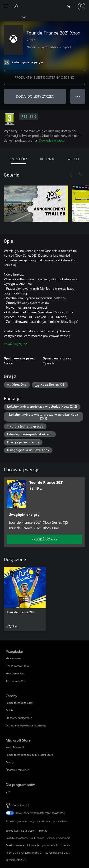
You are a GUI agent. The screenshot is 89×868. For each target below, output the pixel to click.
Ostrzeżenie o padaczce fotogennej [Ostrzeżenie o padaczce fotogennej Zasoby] (26, 725)
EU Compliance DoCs (58, 853)
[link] (25, 599)
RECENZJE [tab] (47, 159)
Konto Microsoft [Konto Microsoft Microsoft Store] (15, 747)
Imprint (43, 831)
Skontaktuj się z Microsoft (21, 831)
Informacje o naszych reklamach (24, 853)
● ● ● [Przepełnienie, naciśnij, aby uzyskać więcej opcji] (78, 96)
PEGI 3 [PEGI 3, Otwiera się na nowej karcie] (29, 117)
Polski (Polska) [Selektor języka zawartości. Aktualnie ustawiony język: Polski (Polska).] (21, 805)
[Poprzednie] (71, 175)
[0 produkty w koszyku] (70, 6)
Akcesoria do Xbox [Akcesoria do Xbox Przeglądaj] (16, 681)
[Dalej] (80, 175)
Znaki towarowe (15, 845)
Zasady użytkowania (59, 838)
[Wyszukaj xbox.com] (17, 6)
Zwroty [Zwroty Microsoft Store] (10, 762)
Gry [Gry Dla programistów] (8, 792)
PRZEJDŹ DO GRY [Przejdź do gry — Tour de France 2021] (45, 539)
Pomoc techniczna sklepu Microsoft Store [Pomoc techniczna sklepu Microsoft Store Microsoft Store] (29, 755)
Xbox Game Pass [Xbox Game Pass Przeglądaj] (15, 673)
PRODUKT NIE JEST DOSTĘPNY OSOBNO (44, 77)
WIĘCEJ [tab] (73, 159)
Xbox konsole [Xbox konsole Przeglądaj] (13, 658)
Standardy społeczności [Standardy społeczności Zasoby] (19, 718)
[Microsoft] (44, 4)
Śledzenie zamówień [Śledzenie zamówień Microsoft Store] (17, 770)
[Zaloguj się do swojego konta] (81, 6)
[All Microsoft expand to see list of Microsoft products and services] (6, 6)
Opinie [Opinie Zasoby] (9, 710)
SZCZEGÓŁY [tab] (19, 159)
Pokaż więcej (15, 344)
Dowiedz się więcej (52, 140)
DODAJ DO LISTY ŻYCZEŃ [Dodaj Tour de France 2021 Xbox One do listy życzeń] (35, 96)
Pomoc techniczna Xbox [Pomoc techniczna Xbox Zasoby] (19, 703)
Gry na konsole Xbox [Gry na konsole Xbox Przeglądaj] (17, 666)
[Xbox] (12, 17)
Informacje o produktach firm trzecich (48, 845)
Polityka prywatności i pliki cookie (25, 838)
